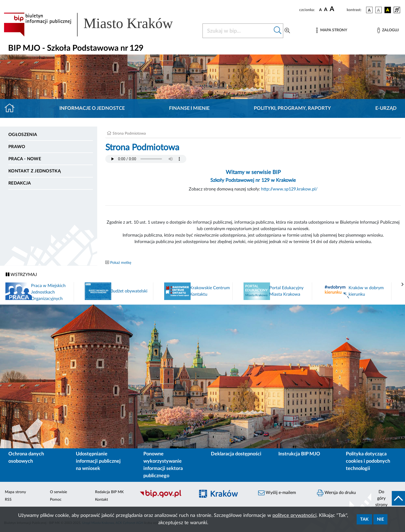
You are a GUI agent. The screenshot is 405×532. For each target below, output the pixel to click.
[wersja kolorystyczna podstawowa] (369, 10)
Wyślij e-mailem (277, 493)
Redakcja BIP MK (109, 492)
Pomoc (56, 500)
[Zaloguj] (388, 30)
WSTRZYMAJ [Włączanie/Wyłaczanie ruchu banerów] (21, 274)
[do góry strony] (388, 498)
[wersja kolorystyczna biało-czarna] (379, 10)
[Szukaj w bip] (278, 31)
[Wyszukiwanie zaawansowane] (287, 31)
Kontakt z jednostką (35, 171)
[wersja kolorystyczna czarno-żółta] (388, 10)
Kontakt (102, 500)
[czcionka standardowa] (320, 10)
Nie (380, 519)
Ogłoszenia (23, 135)
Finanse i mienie (189, 108)
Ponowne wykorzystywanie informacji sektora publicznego (163, 465)
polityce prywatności (294, 516)
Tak (364, 519)
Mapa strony (15, 492)
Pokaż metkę (121, 263)
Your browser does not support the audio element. (146, 159)
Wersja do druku (336, 493)
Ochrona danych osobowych (26, 458)
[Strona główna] (12, 108)
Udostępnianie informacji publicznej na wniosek (98, 461)
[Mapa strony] (332, 30)
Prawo (17, 147)
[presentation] (403, 285)
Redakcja (20, 183)
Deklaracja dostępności (236, 454)
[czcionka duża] (337, 9)
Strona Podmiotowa (129, 134)
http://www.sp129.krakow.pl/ (289, 189)
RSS (8, 500)
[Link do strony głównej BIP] (96, 25)
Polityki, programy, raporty (292, 108)
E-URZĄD (386, 108)
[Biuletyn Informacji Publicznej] (165, 497)
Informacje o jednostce (92, 108)
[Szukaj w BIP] (237, 31)
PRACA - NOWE (25, 159)
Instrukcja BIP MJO (299, 454)
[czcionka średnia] (326, 10)
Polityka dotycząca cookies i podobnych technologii (368, 461)
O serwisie (58, 492)
